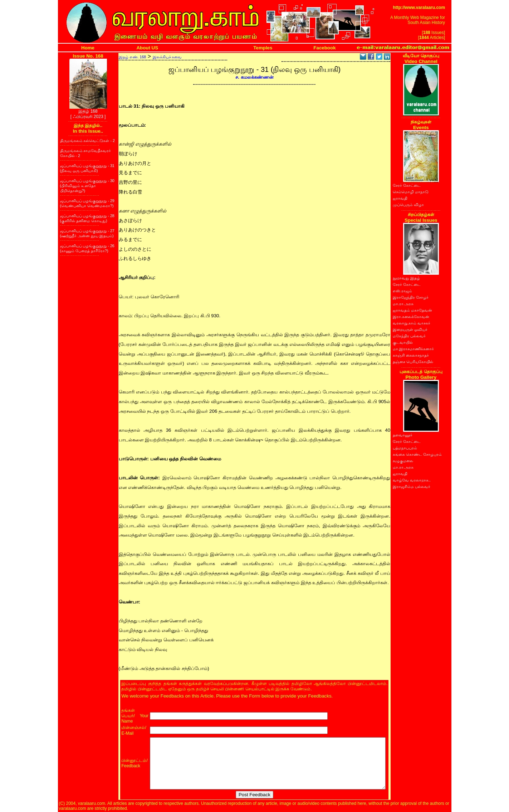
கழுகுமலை (403, 461)
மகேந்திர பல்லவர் (409, 336)
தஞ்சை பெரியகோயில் (413, 362)
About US (147, 48)
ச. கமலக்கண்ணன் (254, 77)
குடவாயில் (403, 342)
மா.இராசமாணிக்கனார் (413, 349)
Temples (263, 48)
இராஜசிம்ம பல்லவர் (412, 486)
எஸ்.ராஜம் (402, 291)
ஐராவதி (400, 198)
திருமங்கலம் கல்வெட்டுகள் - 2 (87, 141)
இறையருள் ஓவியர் (410, 329)
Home (88, 48)
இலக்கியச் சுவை (167, 57)
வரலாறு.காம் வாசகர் (412, 323)
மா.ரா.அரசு (403, 304)
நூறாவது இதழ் (406, 278)
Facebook (324, 48)
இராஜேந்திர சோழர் (411, 297)
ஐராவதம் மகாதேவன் (412, 310)
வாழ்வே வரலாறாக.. (412, 480)
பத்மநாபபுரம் (405, 448)
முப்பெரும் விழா (408, 205)
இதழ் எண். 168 (133, 57)
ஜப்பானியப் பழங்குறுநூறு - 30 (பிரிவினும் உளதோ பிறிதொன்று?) (87, 186)
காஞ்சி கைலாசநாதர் (411, 355)
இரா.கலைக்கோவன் (411, 317)
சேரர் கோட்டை (407, 185)
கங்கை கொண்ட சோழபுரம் (417, 454)
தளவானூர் (403, 435)
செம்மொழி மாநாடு (411, 192)
